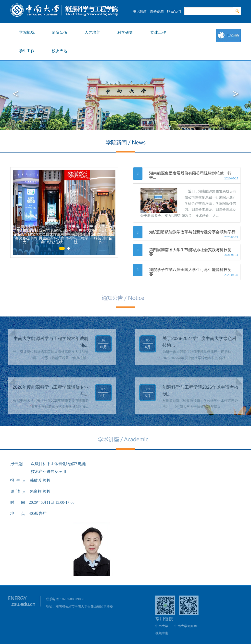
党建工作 (158, 32)
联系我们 (174, 12)
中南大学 (164, 626)
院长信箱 (157, 12)
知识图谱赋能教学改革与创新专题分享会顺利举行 (192, 232)
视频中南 (164, 633)
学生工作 (27, 51)
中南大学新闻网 (187, 626)
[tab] (187, 175)
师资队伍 (60, 32)
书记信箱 (140, 12)
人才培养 (92, 32)
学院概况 (27, 32)
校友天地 (60, 51)
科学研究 (125, 32)
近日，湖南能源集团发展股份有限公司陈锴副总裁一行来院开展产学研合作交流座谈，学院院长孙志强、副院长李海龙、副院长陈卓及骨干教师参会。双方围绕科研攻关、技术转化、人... (188, 204)
